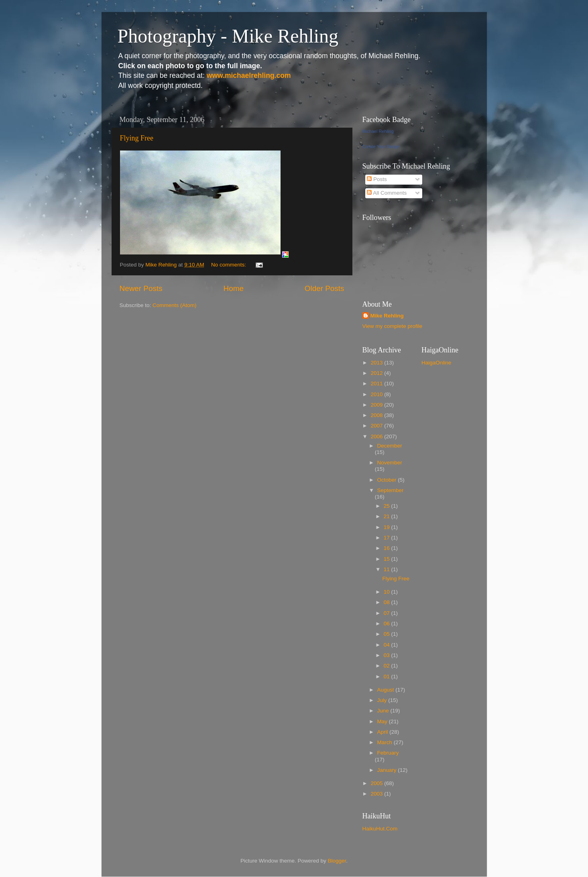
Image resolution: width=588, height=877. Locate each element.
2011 (377, 384)
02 (388, 666)
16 (388, 548)
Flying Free (137, 138)
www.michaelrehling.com (249, 75)
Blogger (337, 861)
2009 (377, 405)
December (390, 446)
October (388, 480)
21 (388, 516)
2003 (377, 794)
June (384, 711)
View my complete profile (393, 326)
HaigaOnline (436, 363)
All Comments (387, 193)
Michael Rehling (378, 131)
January (388, 770)
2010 (377, 394)
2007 (377, 426)
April (384, 732)
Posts (377, 179)
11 (388, 569)
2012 (377, 373)
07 (388, 613)
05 (388, 634)
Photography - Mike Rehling (228, 36)
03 (388, 655)
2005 (377, 783)
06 (388, 624)
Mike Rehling (387, 316)
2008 (377, 415)
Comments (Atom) (175, 305)
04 (388, 645)
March (386, 742)
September (391, 490)
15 (388, 559)
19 (388, 527)
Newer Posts (141, 288)
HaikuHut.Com (380, 829)
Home (234, 288)
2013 (377, 363)
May (383, 721)
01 (388, 677)
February (388, 753)
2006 (377, 436)
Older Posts (325, 288)
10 (388, 592)
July (383, 700)
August (387, 690)
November (390, 463)
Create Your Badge (381, 147)
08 (388, 602)
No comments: (229, 265)
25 (388, 506)
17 (388, 538)
